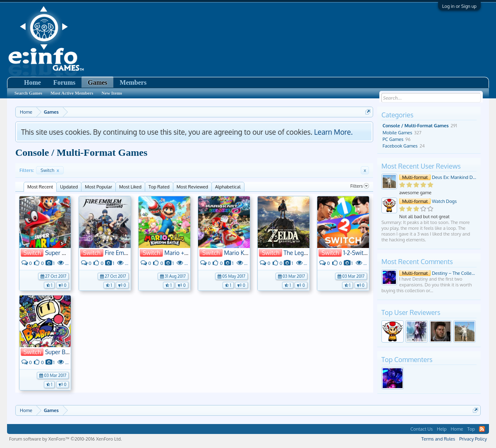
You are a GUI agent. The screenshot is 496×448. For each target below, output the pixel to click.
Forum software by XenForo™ (65, 439)
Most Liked (130, 187)
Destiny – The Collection (438, 273)
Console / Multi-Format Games (416, 126)
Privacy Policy (473, 439)
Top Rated (159, 187)
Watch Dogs (428, 201)
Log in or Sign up (459, 6)
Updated (69, 187)
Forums (64, 82)
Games (97, 82)
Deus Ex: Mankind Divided (438, 177)
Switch (50, 170)
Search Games (28, 93)
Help (442, 429)
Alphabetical (228, 187)
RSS (482, 429)
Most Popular (98, 187)
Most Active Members (72, 93)
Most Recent (40, 187)
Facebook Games (400, 146)
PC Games (393, 139)
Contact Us (422, 429)
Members (133, 82)
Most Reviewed (192, 187)
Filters (360, 186)
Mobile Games (398, 133)
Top (471, 429)
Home (32, 82)
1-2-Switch (356, 253)
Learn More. (333, 132)
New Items (112, 93)
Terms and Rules (438, 439)
